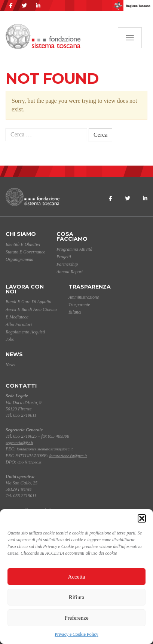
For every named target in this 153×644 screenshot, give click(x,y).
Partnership (67, 264)
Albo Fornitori (19, 324)
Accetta (77, 577)
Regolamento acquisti (25, 332)
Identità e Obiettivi (23, 244)
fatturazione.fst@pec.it (68, 456)
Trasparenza (90, 287)
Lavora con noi (25, 289)
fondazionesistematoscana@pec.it (45, 449)
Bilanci (75, 312)
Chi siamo (21, 234)
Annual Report (70, 272)
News (14, 354)
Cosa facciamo (72, 236)
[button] (142, 518)
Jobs (10, 339)
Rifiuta (77, 597)
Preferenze (76, 618)
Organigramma (19, 259)
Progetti (64, 257)
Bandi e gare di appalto (28, 302)
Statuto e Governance (25, 252)
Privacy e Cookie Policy (76, 634)
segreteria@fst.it (19, 443)
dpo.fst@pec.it (30, 462)
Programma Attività (74, 249)
